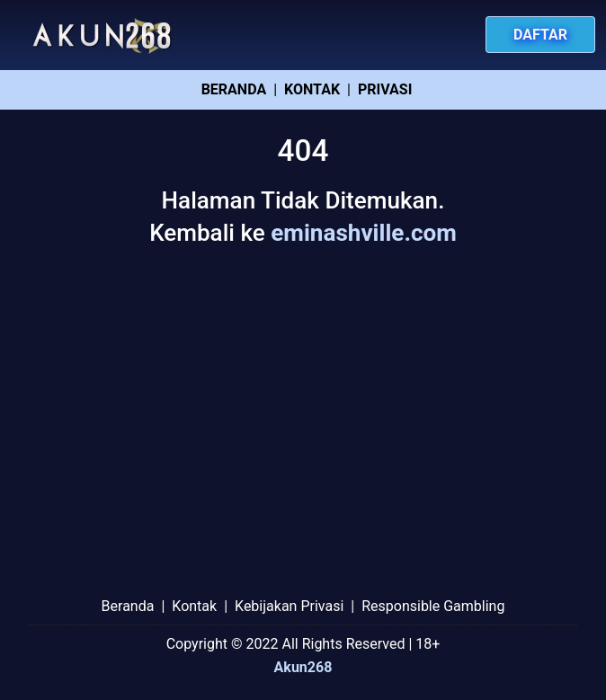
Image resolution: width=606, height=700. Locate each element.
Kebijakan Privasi (289, 606)
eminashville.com (364, 233)
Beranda (234, 89)
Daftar (540, 35)
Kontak (312, 89)
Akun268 (303, 667)
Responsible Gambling (433, 606)
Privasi (385, 89)
